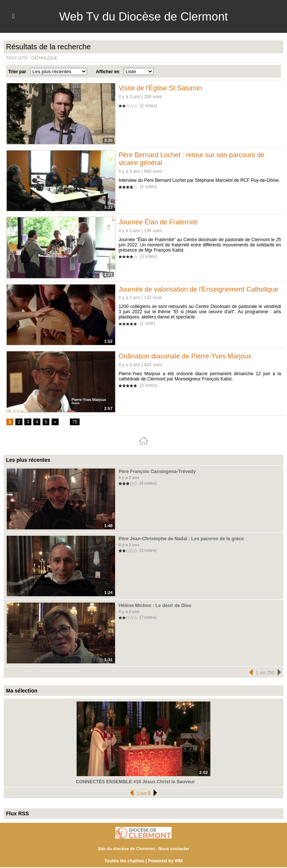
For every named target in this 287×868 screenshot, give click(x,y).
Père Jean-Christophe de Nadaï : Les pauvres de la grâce (179, 539)
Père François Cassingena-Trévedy (156, 472)
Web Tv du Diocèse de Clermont (143, 16)
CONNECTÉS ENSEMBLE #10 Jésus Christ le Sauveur (133, 782)
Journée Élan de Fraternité (158, 222)
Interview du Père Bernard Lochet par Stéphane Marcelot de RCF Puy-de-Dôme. (199, 180)
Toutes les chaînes (124, 861)
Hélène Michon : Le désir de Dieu (154, 606)
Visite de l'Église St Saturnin (160, 88)
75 (75, 422)
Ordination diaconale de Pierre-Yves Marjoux (185, 356)
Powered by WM (165, 861)
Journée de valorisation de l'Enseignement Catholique (199, 289)
